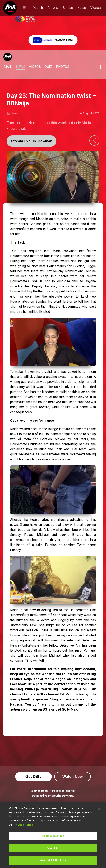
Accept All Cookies (53, 860)
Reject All (53, 848)
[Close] (99, 809)
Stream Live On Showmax (31, 141)
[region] (53, 835)
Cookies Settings (53, 836)
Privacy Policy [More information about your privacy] (23, 825)
